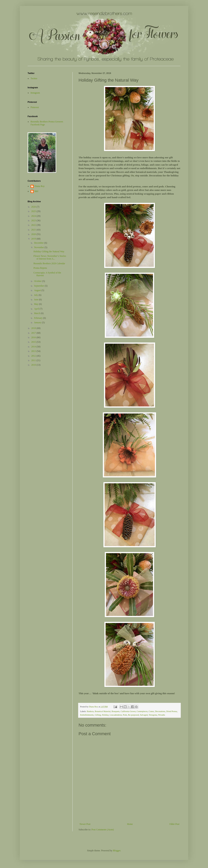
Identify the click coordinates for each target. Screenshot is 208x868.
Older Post (174, 824)
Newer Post (85, 824)
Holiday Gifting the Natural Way (49, 251)
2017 (34, 333)
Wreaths (162, 715)
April (37, 309)
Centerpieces (142, 711)
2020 (34, 234)
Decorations (160, 711)
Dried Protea (172, 711)
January (38, 322)
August (38, 290)
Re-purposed (133, 715)
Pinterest (35, 107)
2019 (34, 239)
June (37, 300)
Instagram (35, 93)
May (37, 304)
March (37, 313)
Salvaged (144, 715)
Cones (151, 711)
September (39, 286)
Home (130, 824)
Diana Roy (40, 186)
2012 (34, 356)
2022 (34, 225)
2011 (34, 360)
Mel (36, 191)
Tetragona (153, 715)
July (36, 295)
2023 (34, 220)
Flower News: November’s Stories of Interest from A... (50, 257)
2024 (34, 216)
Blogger (117, 851)
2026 (34, 207)
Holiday (105, 715)
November (39, 247)
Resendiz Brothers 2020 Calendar (49, 263)
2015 (34, 342)
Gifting (98, 715)
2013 (34, 351)
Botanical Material (103, 711)
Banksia (90, 711)
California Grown (128, 711)
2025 (34, 211)
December (39, 243)
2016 (34, 337)
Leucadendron (116, 715)
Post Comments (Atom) (103, 830)
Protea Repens (40, 268)
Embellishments (87, 715)
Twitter (34, 78)
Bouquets (116, 711)
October (38, 281)
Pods (125, 715)
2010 (34, 365)
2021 (34, 230)
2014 (34, 347)
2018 (34, 328)
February (39, 318)
